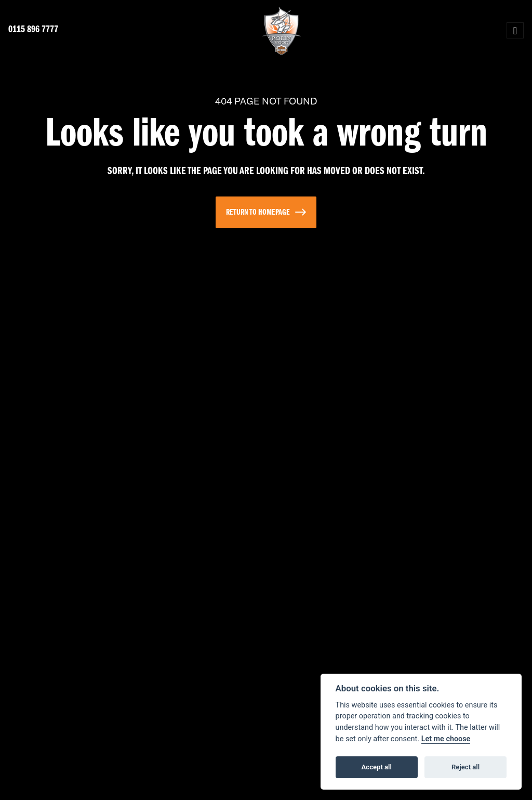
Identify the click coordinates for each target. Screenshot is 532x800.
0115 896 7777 (33, 30)
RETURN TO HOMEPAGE (258, 213)
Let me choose (446, 739)
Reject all (465, 767)
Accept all (377, 767)
